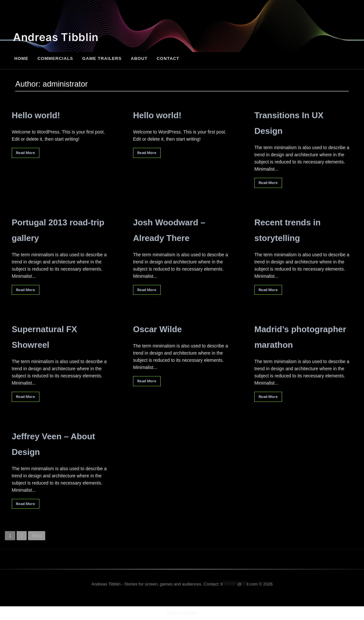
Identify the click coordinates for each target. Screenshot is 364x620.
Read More (26, 153)
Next (37, 536)
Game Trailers (102, 58)
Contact (168, 58)
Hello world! (36, 115)
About (139, 58)
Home (21, 58)
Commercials (55, 58)
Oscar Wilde (157, 329)
